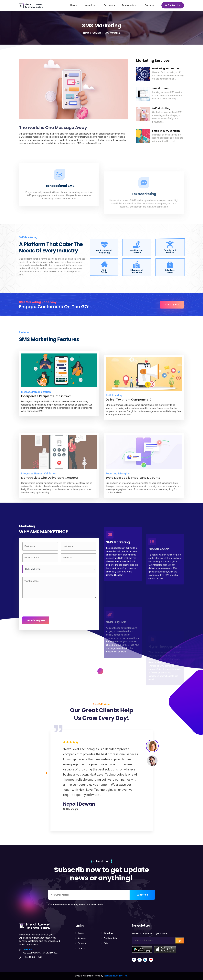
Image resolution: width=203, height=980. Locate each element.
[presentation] (44, 607)
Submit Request (36, 620)
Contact (82, 948)
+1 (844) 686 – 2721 (32, 957)
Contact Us (174, 5)
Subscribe (142, 895)
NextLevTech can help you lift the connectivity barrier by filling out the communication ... (168, 76)
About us (90, 5)
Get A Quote (172, 305)
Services (109, 5)
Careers (149, 5)
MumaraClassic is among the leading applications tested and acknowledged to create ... (168, 138)
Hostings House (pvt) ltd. (116, 976)
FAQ (106, 943)
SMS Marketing (112, 33)
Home (74, 5)
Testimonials (129, 5)
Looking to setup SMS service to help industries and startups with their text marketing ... (167, 95)
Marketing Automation (166, 68)
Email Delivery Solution (166, 131)
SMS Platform (160, 88)
